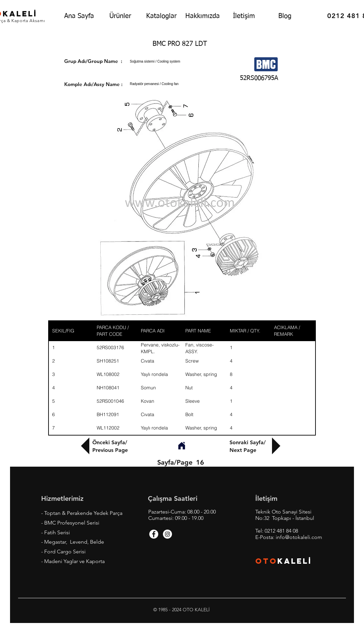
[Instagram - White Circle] (167, 534)
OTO (266, 561)
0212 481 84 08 (281, 531)
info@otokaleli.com (299, 537)
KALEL (295, 561)
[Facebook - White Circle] (154, 534)
